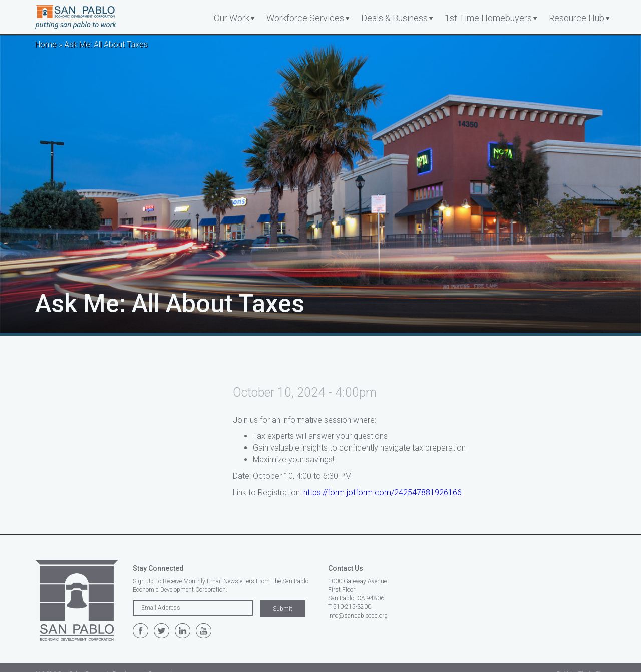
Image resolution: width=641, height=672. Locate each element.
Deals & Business (394, 18)
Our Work (232, 18)
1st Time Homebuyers (488, 18)
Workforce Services (305, 18)
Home (46, 44)
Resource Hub (577, 18)
